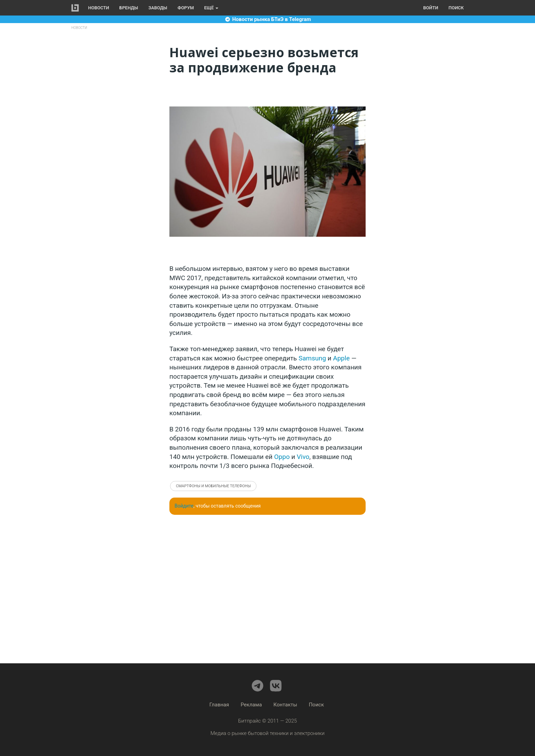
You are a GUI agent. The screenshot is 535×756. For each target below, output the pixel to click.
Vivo (303, 457)
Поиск (456, 8)
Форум (186, 8)
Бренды (129, 8)
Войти (431, 8)
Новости (99, 8)
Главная (219, 705)
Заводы (158, 8)
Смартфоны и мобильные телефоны (213, 486)
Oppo (282, 457)
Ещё (211, 8)
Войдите (184, 506)
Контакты (285, 705)
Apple (341, 358)
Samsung (312, 358)
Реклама (251, 705)
